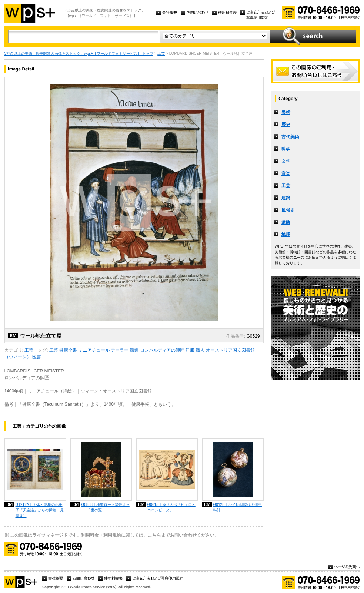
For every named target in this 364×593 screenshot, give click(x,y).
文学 (286, 161)
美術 (286, 112)
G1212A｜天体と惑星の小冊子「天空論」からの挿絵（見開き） (40, 510)
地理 (286, 235)
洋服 (190, 350)
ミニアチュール (94, 350)
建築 (286, 198)
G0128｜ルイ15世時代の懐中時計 (238, 507)
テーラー (120, 350)
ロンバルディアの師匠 (162, 350)
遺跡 (286, 222)
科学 (286, 149)
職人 (200, 350)
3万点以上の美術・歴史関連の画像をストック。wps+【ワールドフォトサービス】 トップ (79, 54)
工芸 (161, 54)
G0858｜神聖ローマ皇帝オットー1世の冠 (106, 507)
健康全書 (68, 350)
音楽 (286, 173)
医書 (37, 357)
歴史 (286, 125)
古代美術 (290, 137)
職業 (134, 350)
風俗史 (288, 210)
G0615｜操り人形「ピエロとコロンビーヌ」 (171, 507)
